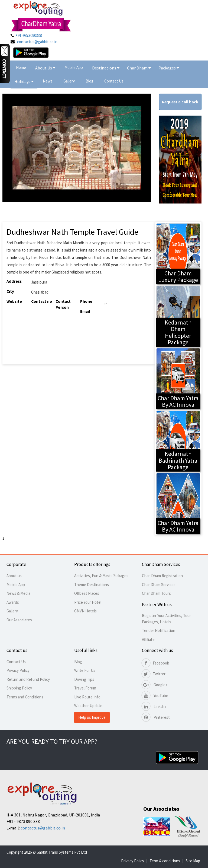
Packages (168, 68)
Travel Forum (85, 688)
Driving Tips (84, 679)
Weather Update (88, 706)
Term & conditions (165, 861)
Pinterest (156, 717)
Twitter (154, 674)
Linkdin (154, 706)
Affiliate (148, 639)
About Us (45, 68)
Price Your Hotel (88, 602)
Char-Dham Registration (162, 576)
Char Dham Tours (156, 593)
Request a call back (180, 102)
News (48, 81)
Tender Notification (159, 630)
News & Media (18, 593)
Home (21, 67)
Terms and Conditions (25, 697)
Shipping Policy (19, 688)
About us (14, 576)
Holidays (23, 81)
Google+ (155, 685)
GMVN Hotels (85, 611)
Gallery (69, 81)
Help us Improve (92, 717)
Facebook (155, 663)
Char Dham (139, 68)
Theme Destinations (92, 585)
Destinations (106, 68)
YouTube (155, 696)
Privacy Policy (18, 670)
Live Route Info (87, 697)
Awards (13, 602)
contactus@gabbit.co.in (37, 42)
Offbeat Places (87, 593)
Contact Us (114, 81)
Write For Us (85, 670)
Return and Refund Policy (28, 679)
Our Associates (19, 620)
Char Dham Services (159, 585)
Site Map (193, 861)
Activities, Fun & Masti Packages (101, 576)
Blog (90, 81)
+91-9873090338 (29, 35)
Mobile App (74, 67)
